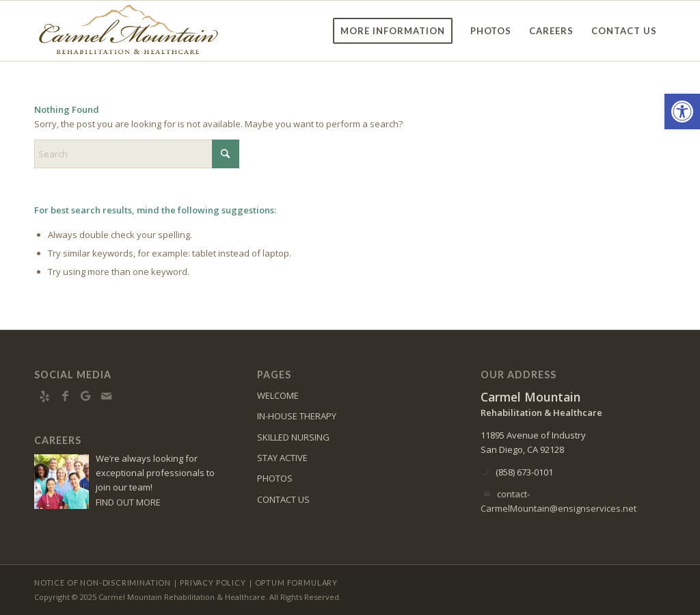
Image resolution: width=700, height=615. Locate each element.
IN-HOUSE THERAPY (297, 416)
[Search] (137, 154)
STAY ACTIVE (282, 458)
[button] (682, 112)
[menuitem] (393, 31)
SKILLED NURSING (293, 437)
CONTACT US (283, 499)
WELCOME (278, 395)
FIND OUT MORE (128, 502)
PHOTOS (275, 478)
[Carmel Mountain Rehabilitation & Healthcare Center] (129, 31)
